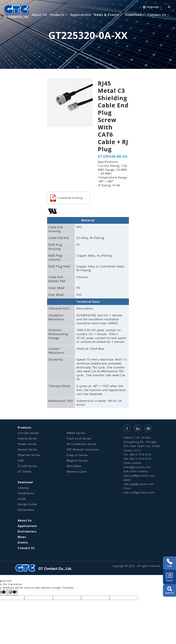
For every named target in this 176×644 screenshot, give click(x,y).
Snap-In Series (77, 455)
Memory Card (76, 472)
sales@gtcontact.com (137, 467)
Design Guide (27, 504)
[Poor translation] (13, 592)
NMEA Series (76, 433)
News (22, 537)
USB (21, 461)
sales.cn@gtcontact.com (139, 492)
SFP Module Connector (83, 450)
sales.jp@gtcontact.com (139, 484)
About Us (39, 15)
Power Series (27, 444)
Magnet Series (77, 461)
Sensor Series (28, 450)
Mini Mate (74, 466)
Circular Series (28, 433)
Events (23, 542)
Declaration (26, 510)
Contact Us (26, 548)
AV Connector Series (81, 444)
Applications (81, 15)
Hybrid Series (27, 439)
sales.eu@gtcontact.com (139, 476)
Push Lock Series (79, 439)
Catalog (23, 488)
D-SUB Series (27, 466)
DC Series (25, 472)
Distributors (27, 531)
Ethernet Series (29, 455)
